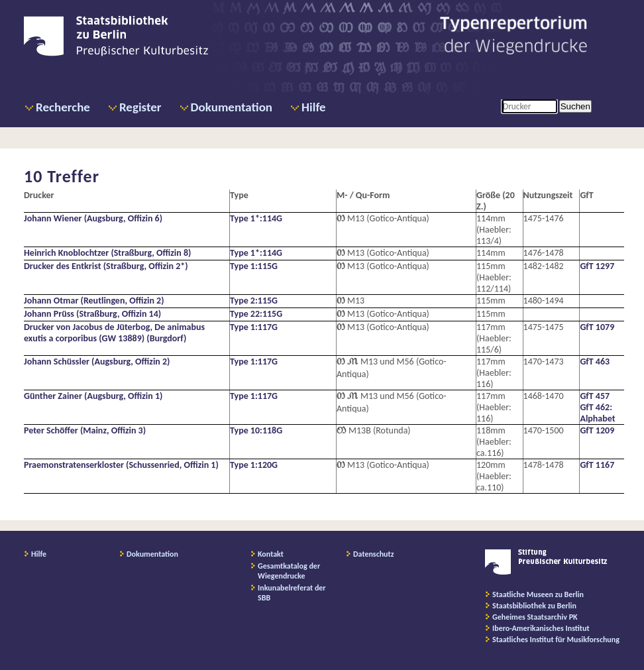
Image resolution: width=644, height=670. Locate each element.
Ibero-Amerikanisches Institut (541, 628)
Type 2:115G (254, 301)
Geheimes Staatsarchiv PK (535, 617)
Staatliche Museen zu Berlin (538, 594)
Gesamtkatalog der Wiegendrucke (289, 571)
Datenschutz (374, 554)
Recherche (63, 107)
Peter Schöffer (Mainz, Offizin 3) (85, 430)
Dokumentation (232, 107)
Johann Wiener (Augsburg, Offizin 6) (93, 218)
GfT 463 (595, 362)
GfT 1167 (597, 465)
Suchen (575, 106)
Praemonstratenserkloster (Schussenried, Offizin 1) (121, 465)
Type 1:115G (254, 266)
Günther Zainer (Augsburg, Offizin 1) (93, 396)
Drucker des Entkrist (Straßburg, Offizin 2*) (106, 266)
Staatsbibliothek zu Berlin (534, 606)
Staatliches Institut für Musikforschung (556, 640)
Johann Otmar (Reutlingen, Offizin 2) (94, 301)
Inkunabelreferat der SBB (292, 593)
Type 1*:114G (256, 218)
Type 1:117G (254, 327)
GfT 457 (595, 396)
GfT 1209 (597, 430)
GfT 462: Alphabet (597, 413)
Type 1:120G (254, 465)
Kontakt (271, 554)
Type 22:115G (256, 314)
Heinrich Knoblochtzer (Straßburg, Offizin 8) (107, 253)
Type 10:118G (256, 430)
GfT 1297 (597, 266)
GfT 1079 (597, 327)
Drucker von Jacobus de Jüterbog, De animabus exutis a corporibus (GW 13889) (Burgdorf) (114, 333)
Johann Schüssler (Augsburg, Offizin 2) (97, 362)
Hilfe (314, 107)
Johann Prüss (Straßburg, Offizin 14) (92, 314)
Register (140, 107)
